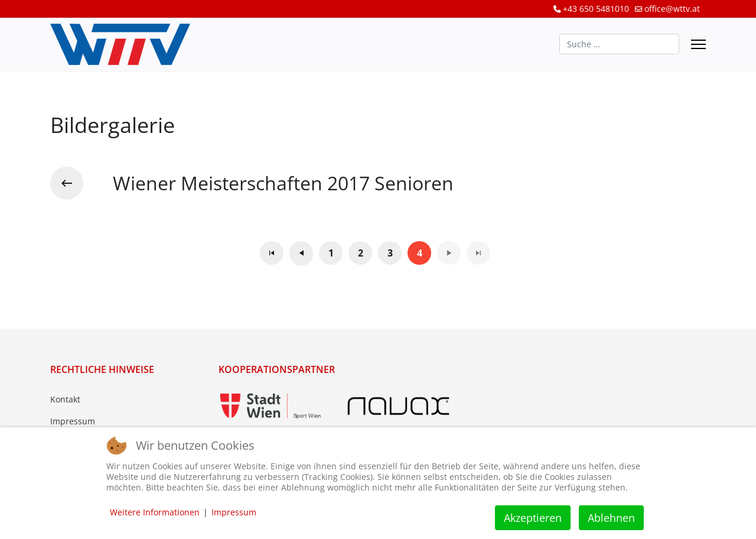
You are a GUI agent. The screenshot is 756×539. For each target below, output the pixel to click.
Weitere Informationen (155, 512)
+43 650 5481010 (596, 9)
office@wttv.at (672, 9)
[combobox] (619, 44)
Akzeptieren (533, 518)
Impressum (73, 421)
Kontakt (65, 399)
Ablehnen (611, 518)
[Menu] (698, 44)
